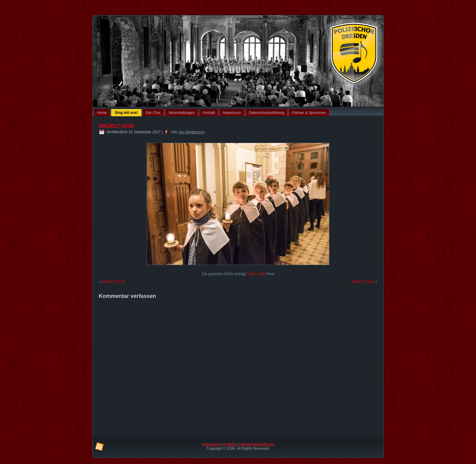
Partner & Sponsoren (309, 113)
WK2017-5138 (113, 282)
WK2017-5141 (363, 282)
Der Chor (153, 113)
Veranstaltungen (182, 113)
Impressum (232, 113)
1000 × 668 (256, 274)
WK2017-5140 (116, 126)
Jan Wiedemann (191, 132)
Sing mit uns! (126, 113)
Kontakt (209, 113)
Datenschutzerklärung (267, 113)
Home (102, 113)
